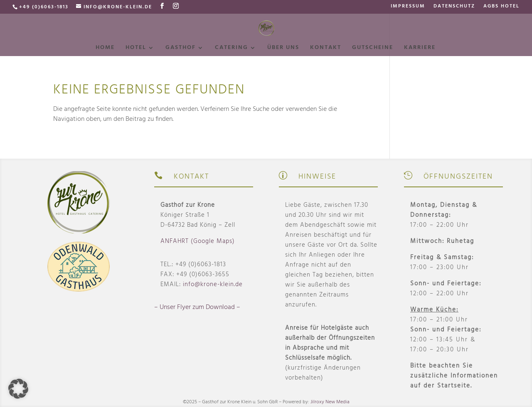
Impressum (408, 7)
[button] (18, 389)
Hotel (136, 49)
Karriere (420, 49)
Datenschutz (454, 7)
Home (105, 49)
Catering (232, 49)
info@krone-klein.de (213, 284)
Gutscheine (373, 49)
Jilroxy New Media (330, 402)
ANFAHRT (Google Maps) (198, 241)
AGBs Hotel (501, 7)
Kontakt (326, 49)
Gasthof (181, 49)
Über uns (283, 49)
